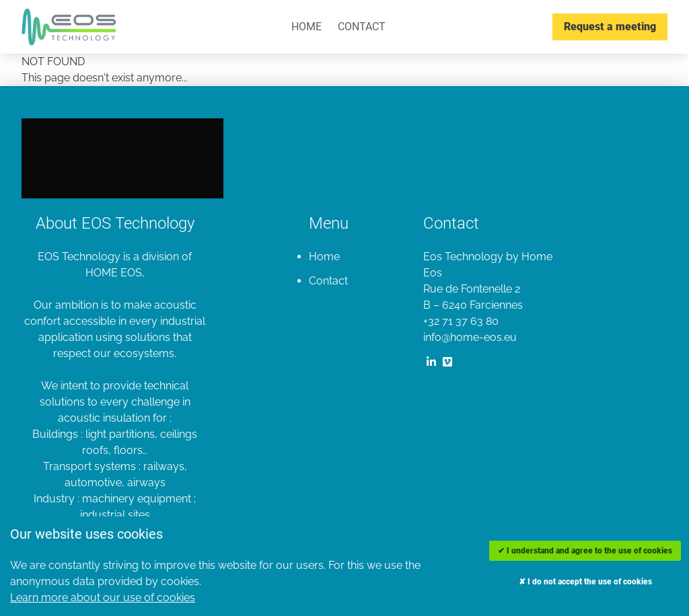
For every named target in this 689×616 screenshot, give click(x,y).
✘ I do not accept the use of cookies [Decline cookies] (585, 582)
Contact (362, 27)
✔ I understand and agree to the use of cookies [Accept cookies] (585, 551)
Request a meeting (610, 27)
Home (306, 27)
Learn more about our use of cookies (103, 598)
